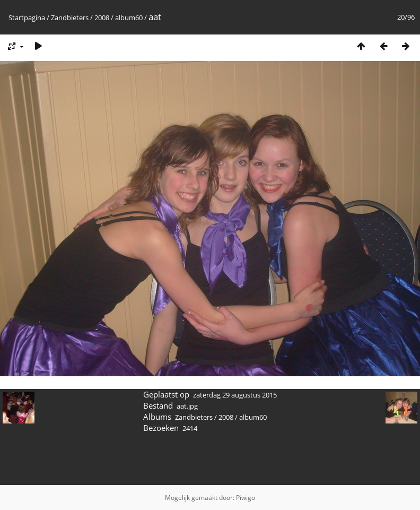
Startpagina (27, 18)
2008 (102, 18)
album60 (129, 18)
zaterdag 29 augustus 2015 (235, 395)
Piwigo (246, 498)
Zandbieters (70, 18)
